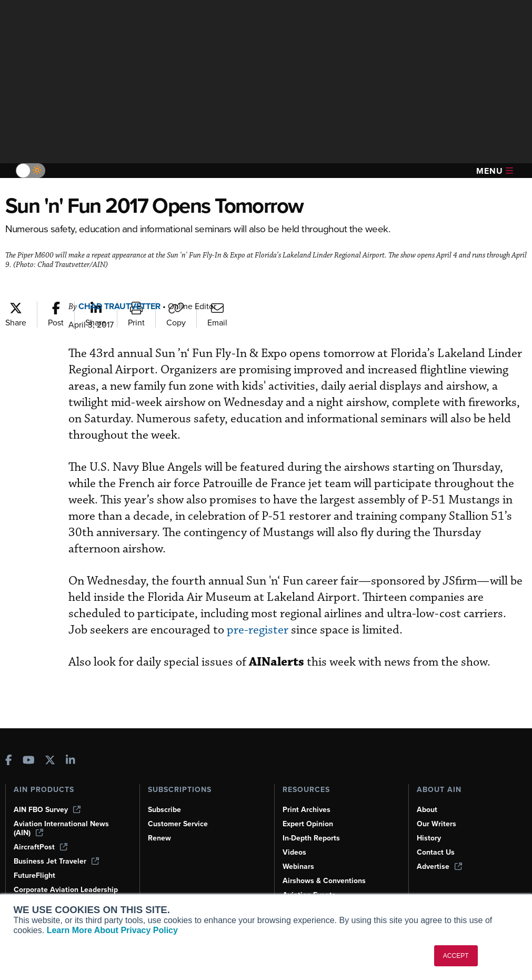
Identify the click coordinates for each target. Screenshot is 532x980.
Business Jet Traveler (56, 861)
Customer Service (178, 824)
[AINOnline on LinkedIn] (71, 761)
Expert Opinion (308, 824)
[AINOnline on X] (50, 761)
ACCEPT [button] (456, 956)
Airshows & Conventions (324, 881)
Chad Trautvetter (119, 306)
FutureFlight (34, 875)
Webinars (298, 867)
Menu (495, 171)
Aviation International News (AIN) (61, 828)
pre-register (258, 630)
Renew (159, 838)
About (427, 810)
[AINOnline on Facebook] (9, 761)
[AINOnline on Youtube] (29, 761)
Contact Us (436, 852)
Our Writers (436, 824)
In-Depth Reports (311, 838)
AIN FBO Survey (47, 810)
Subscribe (164, 810)
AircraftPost (41, 847)
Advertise (439, 867)
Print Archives (307, 810)
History (429, 838)
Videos (294, 852)
